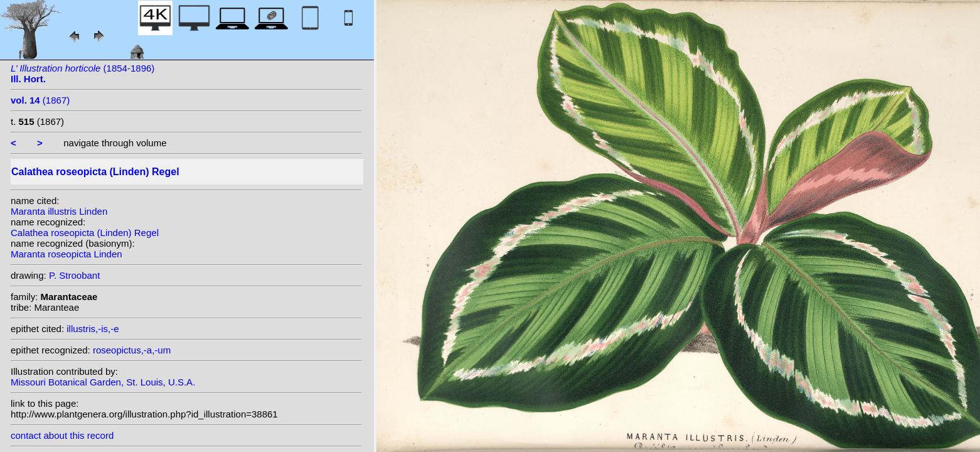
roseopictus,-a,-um (132, 350)
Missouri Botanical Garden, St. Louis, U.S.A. (103, 382)
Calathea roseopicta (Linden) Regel (85, 233)
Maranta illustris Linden (59, 211)
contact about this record (62, 435)
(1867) (40, 100)
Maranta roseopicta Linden (67, 254)
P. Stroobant (74, 275)
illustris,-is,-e (93, 329)
